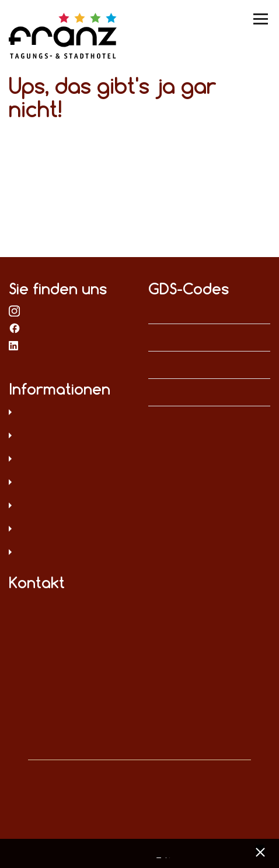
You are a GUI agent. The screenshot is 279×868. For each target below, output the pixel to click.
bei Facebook (15, 328)
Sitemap (70, 483)
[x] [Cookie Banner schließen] (260, 851)
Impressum (70, 437)
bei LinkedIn (15, 345)
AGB (70, 460)
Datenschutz (70, 413)
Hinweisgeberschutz (70, 530)
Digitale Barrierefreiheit (70, 507)
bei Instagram (15, 310)
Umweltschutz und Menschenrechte (70, 553)
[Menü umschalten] (261, 19)
